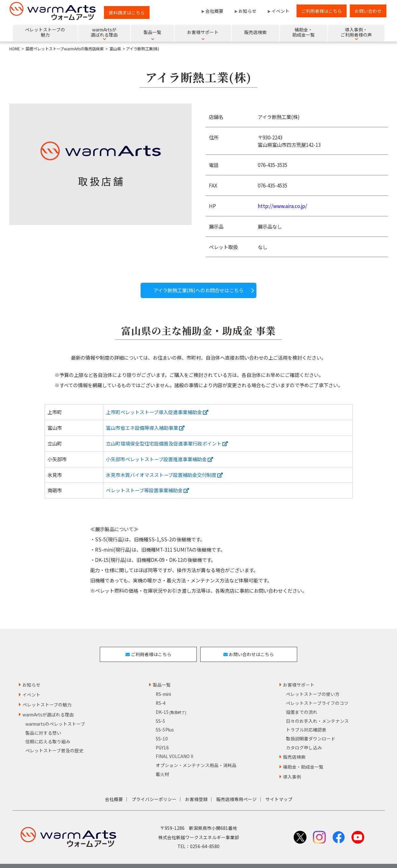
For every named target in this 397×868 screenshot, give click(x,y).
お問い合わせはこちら (254, 649)
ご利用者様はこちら (322, 11)
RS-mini (163, 684)
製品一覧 (162, 674)
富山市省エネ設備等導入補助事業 (145, 428)
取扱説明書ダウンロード (311, 728)
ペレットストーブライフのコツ (317, 693)
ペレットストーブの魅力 (47, 694)
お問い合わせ (368, 11)
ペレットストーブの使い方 (313, 684)
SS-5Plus (165, 719)
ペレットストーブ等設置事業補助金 (147, 490)
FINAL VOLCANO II (174, 746)
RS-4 (161, 693)
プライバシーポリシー (154, 789)
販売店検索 (294, 747)
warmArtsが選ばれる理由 (48, 704)
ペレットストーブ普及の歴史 (54, 740)
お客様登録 (196, 789)
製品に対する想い (43, 722)
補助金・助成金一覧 (303, 756)
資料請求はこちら (127, 13)
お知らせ (247, 11)
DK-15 (171, 702)
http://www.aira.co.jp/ (282, 206)
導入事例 (292, 766)
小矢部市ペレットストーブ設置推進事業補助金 (160, 459)
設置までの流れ (302, 702)
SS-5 (160, 710)
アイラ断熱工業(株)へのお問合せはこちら (198, 290)
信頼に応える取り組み (48, 731)
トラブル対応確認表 (306, 719)
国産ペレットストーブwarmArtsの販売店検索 (65, 49)
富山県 (115, 49)
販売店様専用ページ (237, 789)
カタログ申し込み (304, 737)
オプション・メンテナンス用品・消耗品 (196, 755)
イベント (280, 11)
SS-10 (162, 728)
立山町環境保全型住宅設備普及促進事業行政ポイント (167, 443)
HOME (15, 49)
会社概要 (214, 11)
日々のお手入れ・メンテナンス (317, 710)
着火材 (162, 764)
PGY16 (162, 737)
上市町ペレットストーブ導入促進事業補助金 (157, 412)
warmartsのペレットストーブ (55, 714)
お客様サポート (299, 674)
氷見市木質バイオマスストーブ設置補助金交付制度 (164, 475)
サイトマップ (279, 789)
